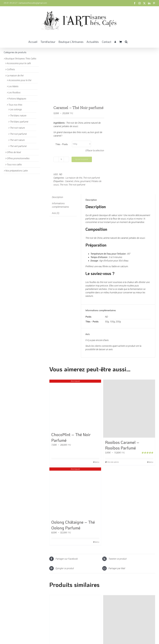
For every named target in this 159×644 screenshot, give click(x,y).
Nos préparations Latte (17, 171)
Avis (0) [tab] (56, 213)
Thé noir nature (17, 128)
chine (77, 181)
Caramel (69, 181)
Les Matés (13, 86)
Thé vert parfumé (18, 146)
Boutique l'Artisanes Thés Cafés (21, 59)
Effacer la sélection (95, 150)
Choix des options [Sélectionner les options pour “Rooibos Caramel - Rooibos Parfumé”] (113, 462)
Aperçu (97, 462)
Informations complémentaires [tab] (60, 205)
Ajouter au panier (82, 159)
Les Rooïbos (14, 92)
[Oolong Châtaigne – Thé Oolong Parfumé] (75, 492)
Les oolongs (16, 109)
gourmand (85, 181)
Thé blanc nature (18, 116)
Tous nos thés (15, 105)
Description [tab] (58, 197)
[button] (126, 42)
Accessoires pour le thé (20, 80)
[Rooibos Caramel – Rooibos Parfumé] (129, 409)
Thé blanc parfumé (19, 122)
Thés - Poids (62, 144)
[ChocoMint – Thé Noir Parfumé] (75, 405)
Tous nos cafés (14, 165)
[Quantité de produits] (61, 159)
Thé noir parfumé (92, 178)
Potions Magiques (17, 99)
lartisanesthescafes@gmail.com (33, 3)
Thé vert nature (17, 140)
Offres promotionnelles (18, 158)
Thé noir (64, 185)
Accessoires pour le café (19, 63)
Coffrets (11, 69)
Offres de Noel (14, 152)
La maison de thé (74, 178)
